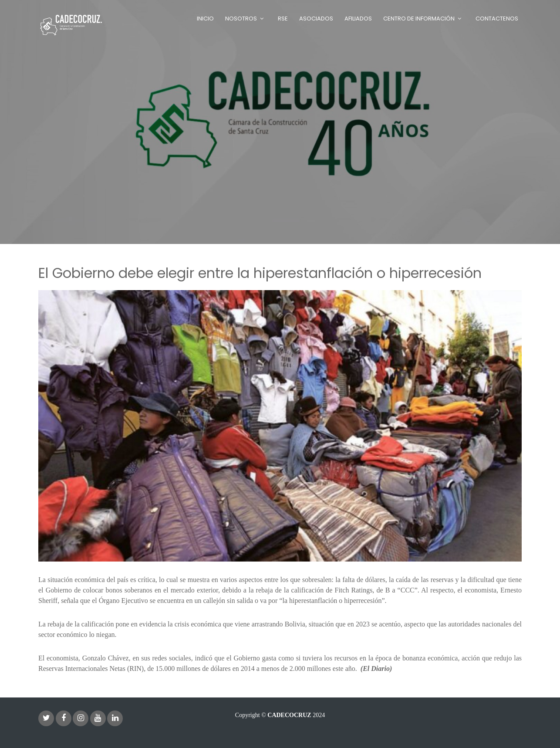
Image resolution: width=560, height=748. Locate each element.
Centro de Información (419, 19)
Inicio (205, 19)
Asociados (316, 19)
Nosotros (241, 19)
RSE (283, 19)
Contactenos (497, 19)
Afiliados (358, 19)
